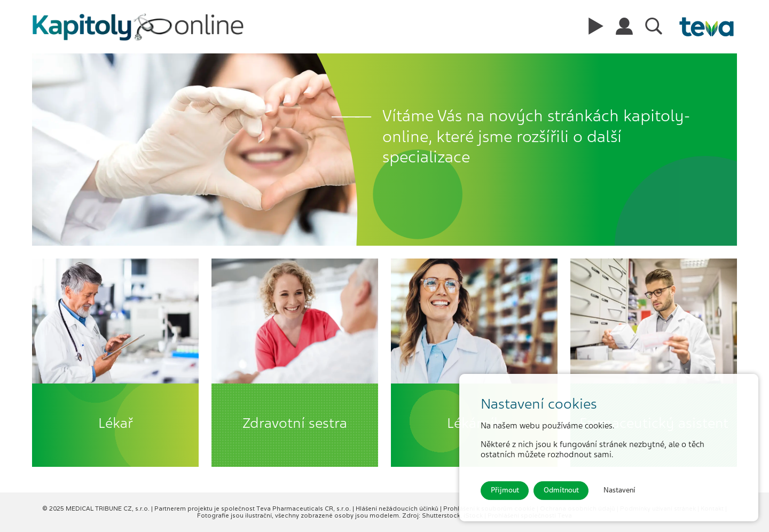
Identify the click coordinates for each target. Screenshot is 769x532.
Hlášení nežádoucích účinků (398, 508)
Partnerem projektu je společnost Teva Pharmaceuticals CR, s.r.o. (253, 508)
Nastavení (619, 490)
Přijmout (505, 490)
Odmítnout (561, 490)
